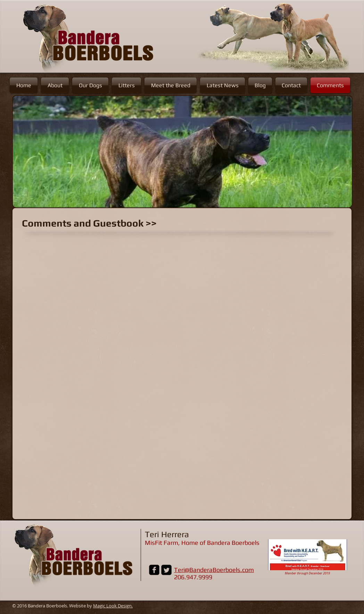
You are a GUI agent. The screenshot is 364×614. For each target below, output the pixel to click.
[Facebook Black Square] (154, 570)
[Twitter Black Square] (166, 570)
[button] (182, 152)
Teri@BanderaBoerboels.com (214, 570)
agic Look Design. (115, 606)
